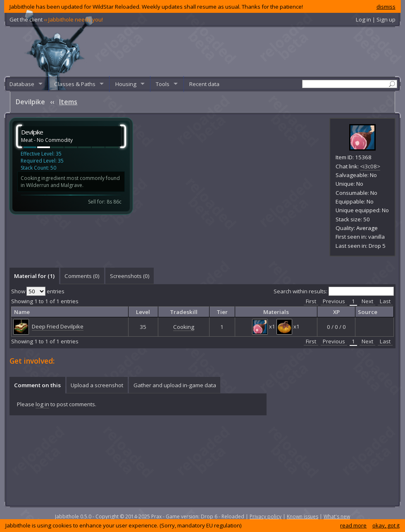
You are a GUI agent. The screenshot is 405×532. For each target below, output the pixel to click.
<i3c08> (370, 166)
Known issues (303, 516)
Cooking (184, 327)
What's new (337, 516)
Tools (163, 84)
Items (68, 102)
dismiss (386, 7)
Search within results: (334, 291)
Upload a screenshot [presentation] (97, 385)
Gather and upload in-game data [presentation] (175, 385)
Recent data (204, 84)
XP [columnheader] (336, 312)
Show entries (38, 291)
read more (353, 525)
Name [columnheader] (22, 312)
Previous (334, 301)
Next (367, 301)
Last (385, 301)
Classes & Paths (75, 84)
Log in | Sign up (376, 19)
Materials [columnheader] (276, 312)
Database (22, 84)
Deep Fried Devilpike (58, 326)
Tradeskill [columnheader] (184, 312)
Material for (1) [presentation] (34, 276)
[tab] (34, 276)
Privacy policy (266, 516)
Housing (126, 84)
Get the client (56, 19)
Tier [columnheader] (222, 312)
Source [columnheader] (368, 312)
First (311, 301)
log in (42, 404)
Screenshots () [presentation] (130, 276)
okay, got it (386, 525)
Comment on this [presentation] (37, 385)
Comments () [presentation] (82, 276)
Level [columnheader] (143, 312)
